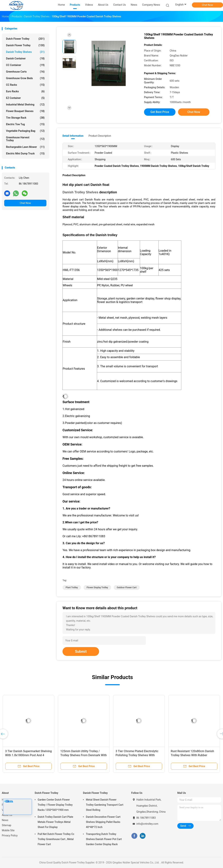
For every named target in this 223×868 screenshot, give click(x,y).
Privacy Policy (10, 835)
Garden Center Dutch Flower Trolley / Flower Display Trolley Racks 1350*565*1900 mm (55, 805)
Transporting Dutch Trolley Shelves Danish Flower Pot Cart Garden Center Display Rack (104, 839)
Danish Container (25, 58)
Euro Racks (25, 91)
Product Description (100, 136)
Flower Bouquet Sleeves (25, 111)
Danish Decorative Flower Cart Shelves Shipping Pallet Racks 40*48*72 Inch (103, 822)
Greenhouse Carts (25, 72)
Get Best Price (160, 112)
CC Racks (25, 85)
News (5, 820)
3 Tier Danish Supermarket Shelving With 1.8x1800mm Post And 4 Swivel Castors (28, 755)
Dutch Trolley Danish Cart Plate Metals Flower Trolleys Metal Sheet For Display (55, 822)
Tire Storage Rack (25, 118)
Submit (81, 651)
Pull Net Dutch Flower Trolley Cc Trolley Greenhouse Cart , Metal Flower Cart (56, 839)
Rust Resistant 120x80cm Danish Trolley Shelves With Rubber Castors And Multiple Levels (192, 755)
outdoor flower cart (127, 587)
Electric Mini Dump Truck (25, 153)
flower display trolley (97, 587)
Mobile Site (8, 830)
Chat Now (208, 5)
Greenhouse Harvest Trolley (25, 139)
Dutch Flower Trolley (25, 39)
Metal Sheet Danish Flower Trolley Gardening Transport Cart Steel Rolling (105, 805)
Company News (151, 5)
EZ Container (25, 98)
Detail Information (73, 136)
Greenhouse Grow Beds (25, 78)
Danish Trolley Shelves (25, 52)
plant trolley (72, 587)
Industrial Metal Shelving (25, 105)
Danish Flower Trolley (25, 45)
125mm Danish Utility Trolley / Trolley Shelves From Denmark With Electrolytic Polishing (84, 755)
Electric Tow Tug (25, 124)
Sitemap (6, 825)
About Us (7, 815)
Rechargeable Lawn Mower (25, 147)
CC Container (25, 65)
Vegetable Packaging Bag (25, 131)
